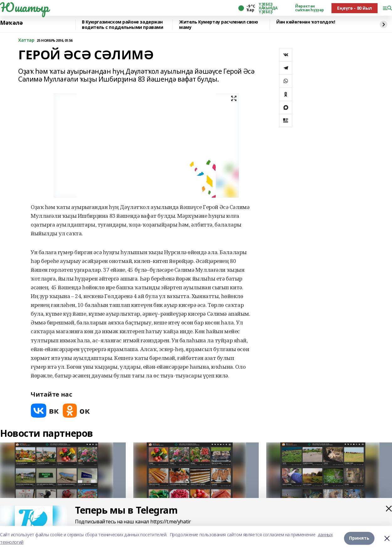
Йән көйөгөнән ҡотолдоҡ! (306, 22)
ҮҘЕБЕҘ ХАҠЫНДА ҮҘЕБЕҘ (268, 8)
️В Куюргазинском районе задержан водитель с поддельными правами (122, 25)
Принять (359, 538)
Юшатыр (24, 7)
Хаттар (26, 40)
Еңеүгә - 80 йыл (355, 8)
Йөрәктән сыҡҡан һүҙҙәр (310, 8)
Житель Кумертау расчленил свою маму (218, 25)
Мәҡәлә (11, 23)
